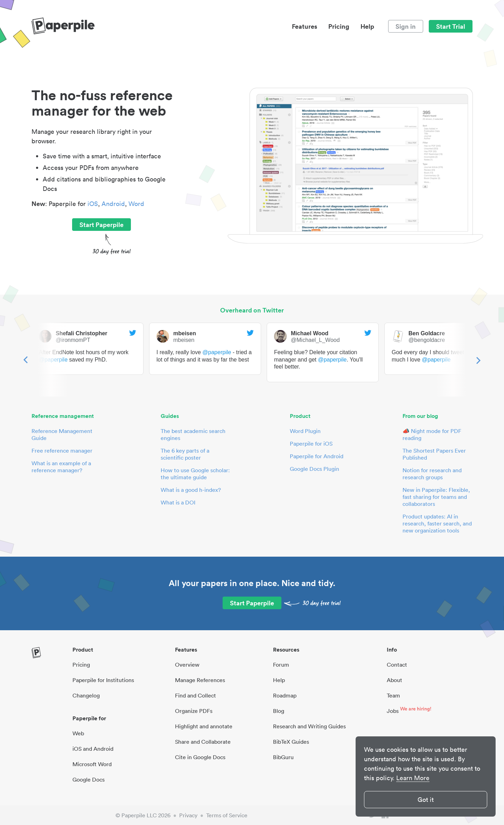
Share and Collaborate (203, 742)
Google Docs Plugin (314, 469)
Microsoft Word (92, 764)
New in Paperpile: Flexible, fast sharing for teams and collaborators (436, 497)
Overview (187, 665)
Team (393, 695)
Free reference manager (62, 451)
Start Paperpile (101, 225)
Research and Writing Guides (309, 726)
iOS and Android (93, 749)
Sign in (406, 26)
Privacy (188, 815)
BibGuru (283, 757)
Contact (397, 665)
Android (113, 204)
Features (304, 26)
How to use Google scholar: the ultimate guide (195, 474)
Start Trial (451, 26)
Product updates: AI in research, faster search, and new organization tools (437, 523)
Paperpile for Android (317, 456)
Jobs (393, 711)
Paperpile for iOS (311, 444)
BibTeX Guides (291, 742)
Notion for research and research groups (432, 474)
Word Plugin (305, 431)
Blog (279, 711)
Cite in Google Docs (200, 757)
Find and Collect (195, 695)
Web (78, 733)
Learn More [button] (413, 778)
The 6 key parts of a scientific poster (185, 454)
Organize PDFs (194, 711)
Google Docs (89, 779)
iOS (93, 204)
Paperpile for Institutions (103, 680)
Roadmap (285, 695)
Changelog (86, 695)
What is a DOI (178, 502)
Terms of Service (227, 815)
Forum (281, 665)
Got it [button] (426, 800)
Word (136, 204)
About (394, 680)
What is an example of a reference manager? (61, 467)
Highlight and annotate (204, 726)
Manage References (200, 680)
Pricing (339, 26)
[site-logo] (63, 26)
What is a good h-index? (191, 490)
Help (367, 26)
